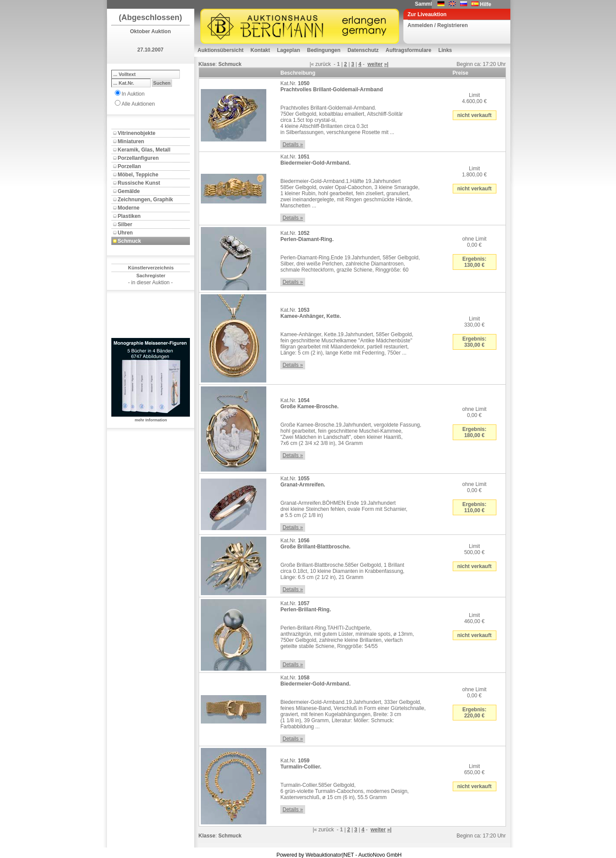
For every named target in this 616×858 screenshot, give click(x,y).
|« (312, 64)
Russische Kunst (139, 183)
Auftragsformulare (408, 50)
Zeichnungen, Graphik (146, 200)
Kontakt (260, 50)
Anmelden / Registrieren (438, 25)
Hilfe (485, 4)
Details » (293, 145)
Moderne (129, 208)
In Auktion (133, 94)
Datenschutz (363, 50)
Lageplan (289, 50)
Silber (125, 224)
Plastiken (129, 216)
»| (386, 64)
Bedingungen (324, 50)
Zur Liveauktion (427, 14)
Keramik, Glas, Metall (144, 150)
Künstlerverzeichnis (151, 268)
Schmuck (129, 241)
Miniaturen (131, 141)
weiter (375, 64)
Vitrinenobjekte (137, 133)
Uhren (126, 233)
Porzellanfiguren (138, 158)
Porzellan (129, 166)
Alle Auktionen (138, 104)
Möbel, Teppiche (138, 175)
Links (445, 50)
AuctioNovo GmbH (380, 855)
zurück (323, 64)
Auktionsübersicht (221, 50)
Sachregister (151, 276)
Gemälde (129, 191)
